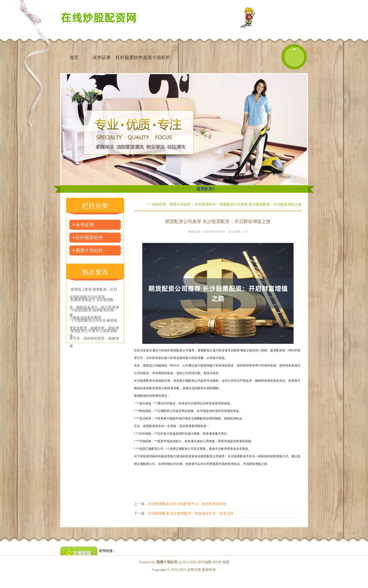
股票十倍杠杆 (157, 58)
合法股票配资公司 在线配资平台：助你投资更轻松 (187, 504)
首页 (74, 58)
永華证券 (194, 570)
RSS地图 (205, 562)
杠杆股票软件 (129, 58)
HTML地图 (221, 562)
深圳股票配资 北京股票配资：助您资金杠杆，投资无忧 (191, 513)
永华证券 (102, 58)
